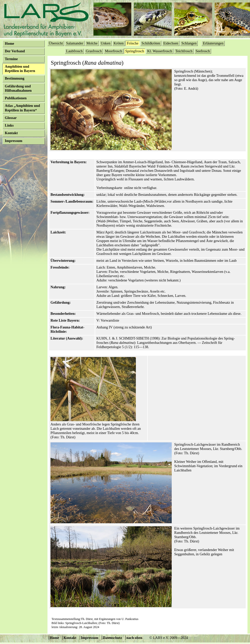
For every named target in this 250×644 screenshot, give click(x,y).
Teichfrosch (184, 51)
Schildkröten (151, 43)
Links (9, 125)
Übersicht (56, 43)
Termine (11, 59)
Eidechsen (171, 43)
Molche (92, 43)
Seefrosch (203, 51)
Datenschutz (112, 638)
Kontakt (11, 133)
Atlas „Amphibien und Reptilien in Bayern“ (22, 108)
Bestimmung (15, 78)
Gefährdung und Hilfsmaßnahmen (18, 88)
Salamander (75, 43)
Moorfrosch (114, 51)
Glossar (11, 118)
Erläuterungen (213, 43)
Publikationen (16, 98)
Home (9, 43)
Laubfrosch (74, 51)
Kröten (119, 43)
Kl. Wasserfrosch (160, 51)
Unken (106, 43)
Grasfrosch (94, 51)
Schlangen (189, 43)
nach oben (134, 638)
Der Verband (15, 51)
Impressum (14, 141)
